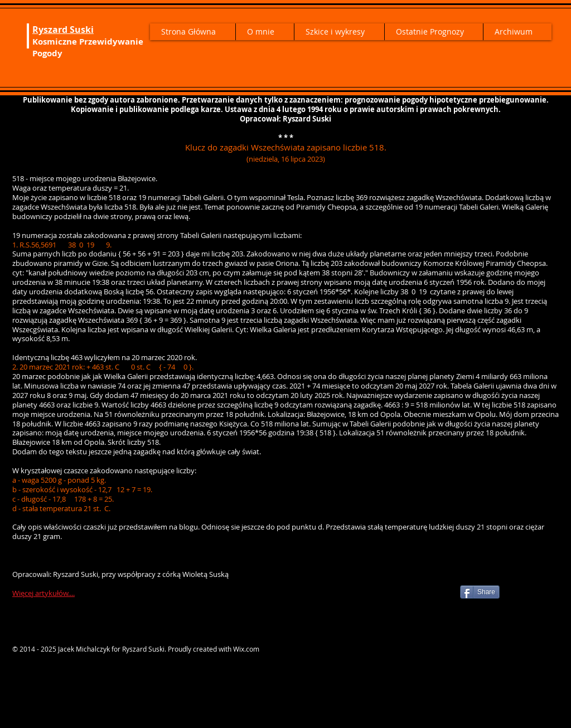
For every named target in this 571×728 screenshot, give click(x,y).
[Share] (480, 592)
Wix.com (246, 649)
